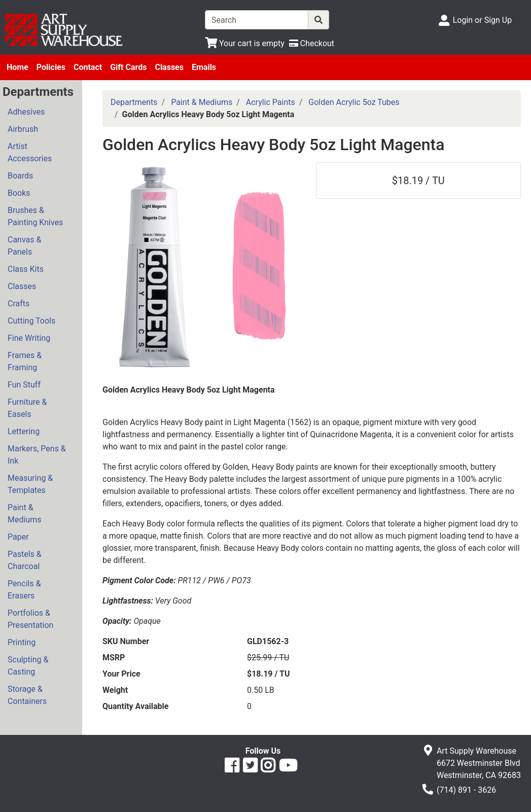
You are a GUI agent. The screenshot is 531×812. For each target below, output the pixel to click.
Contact (88, 67)
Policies (51, 67)
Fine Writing (29, 338)
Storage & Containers (27, 695)
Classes (169, 67)
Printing (22, 642)
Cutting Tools (31, 321)
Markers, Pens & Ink (37, 455)
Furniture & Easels (27, 408)
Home (17, 67)
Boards (20, 176)
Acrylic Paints (271, 102)
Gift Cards (128, 67)
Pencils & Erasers (24, 590)
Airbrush (23, 129)
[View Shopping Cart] (245, 43)
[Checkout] (312, 43)
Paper (18, 537)
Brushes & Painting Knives (35, 216)
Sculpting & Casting (28, 666)
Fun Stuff (24, 385)
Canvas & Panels (24, 246)
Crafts (19, 304)
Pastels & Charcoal (25, 560)
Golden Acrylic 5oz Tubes (354, 102)
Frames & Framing (25, 361)
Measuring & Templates (30, 484)
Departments (134, 102)
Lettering (24, 431)
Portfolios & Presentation (30, 619)
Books (19, 193)
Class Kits (26, 269)
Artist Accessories (30, 152)
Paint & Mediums (24, 514)
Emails (204, 67)
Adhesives (26, 112)
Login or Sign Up (482, 20)
